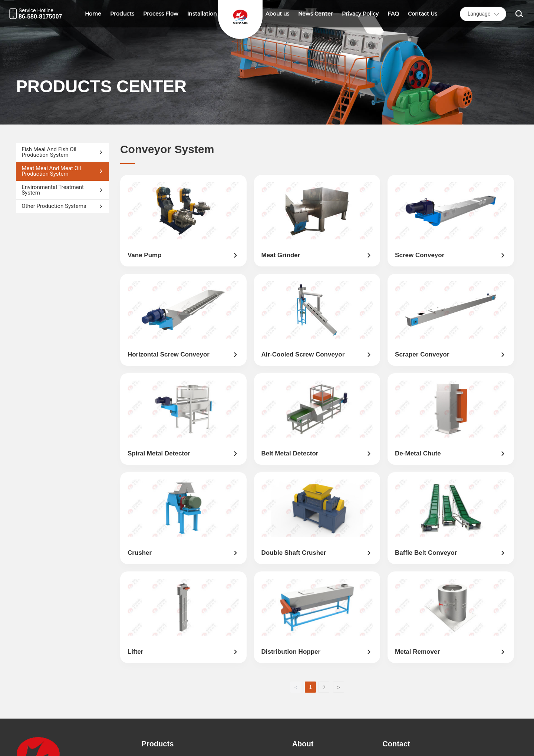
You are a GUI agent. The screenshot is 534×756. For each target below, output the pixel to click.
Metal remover (417, 652)
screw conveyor (420, 255)
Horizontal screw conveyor (169, 354)
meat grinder (281, 255)
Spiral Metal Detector (159, 453)
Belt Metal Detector (290, 453)
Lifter (136, 652)
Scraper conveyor (422, 354)
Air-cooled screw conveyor (303, 354)
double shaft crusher (294, 553)
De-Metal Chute (418, 453)
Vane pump (145, 255)
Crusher (140, 553)
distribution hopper (291, 652)
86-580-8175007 (40, 16)
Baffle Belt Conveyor (426, 553)
